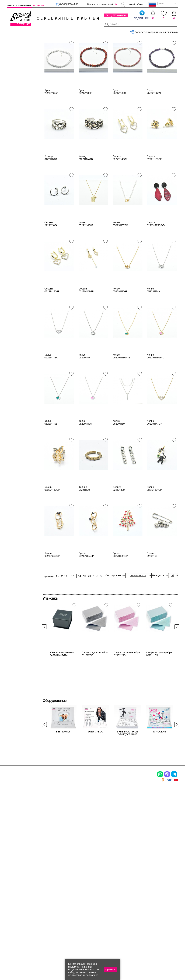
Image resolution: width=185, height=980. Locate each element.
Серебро (17, 106)
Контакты (128, 31)
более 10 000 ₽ (20, 329)
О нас (128, 889)
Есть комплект (20, 147)
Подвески (17, 66)
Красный (17, 133)
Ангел (15, 258)
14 (142, 55)
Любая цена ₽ (20, 302)
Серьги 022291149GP (86, 322)
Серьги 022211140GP (120, 190)
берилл (16, 200)
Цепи (69, 877)
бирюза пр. (18, 213)
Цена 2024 (18, 155)
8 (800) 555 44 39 (67, 4)
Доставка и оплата (137, 877)
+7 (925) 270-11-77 (126, 961)
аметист (16, 196)
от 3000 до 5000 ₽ (22, 320)
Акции (99, 889)
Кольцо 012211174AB (86, 190)
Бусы (14, 83)
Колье (15, 74)
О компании (142, 31)
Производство (105, 877)
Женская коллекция (19, 48)
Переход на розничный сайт (101, 4)
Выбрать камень (26, 31)
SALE (39, 31)
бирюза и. (17, 209)
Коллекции (76, 31)
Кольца (15, 57)
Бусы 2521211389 (119, 124)
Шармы (12, 905)
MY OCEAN (160, 824)
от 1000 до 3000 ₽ (22, 315)
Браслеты (17, 70)
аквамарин (18, 191)
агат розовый (19, 187)
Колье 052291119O (85, 454)
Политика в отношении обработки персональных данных (104, 925)
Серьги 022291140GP (52, 322)
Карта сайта (132, 917)
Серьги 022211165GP (154, 190)
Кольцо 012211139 (84, 521)
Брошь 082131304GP (86, 587)
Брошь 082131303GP (52, 587)
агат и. (15, 182)
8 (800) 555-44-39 (162, 961)
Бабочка (16, 262)
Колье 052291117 (84, 388)
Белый (15, 120)
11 (125, 55)
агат (14, 174)
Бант (14, 267)
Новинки (49, 31)
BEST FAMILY (63, 824)
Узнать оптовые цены (19, 6)
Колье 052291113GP (120, 322)
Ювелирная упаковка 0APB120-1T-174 (62, 746)
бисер (15, 218)
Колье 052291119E (51, 454)
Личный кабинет (136, 4)
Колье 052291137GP (120, 256)
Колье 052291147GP (154, 454)
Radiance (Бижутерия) (25, 244)
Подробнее (92, 975)
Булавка (16, 271)
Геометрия (18, 280)
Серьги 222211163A (51, 256)
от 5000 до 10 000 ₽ (23, 324)
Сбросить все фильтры (58, 55)
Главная (47, 43)
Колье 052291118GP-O (156, 388)
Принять (110, 969)
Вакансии (39, 6)
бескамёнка (19, 204)
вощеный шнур (20, 222)
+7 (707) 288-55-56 (159, 967)
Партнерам (90, 31)
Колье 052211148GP (86, 256)
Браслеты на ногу (48, 896)
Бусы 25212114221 (154, 124)
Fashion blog (132, 911)
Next (176, 660)
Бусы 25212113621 (86, 124)
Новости (103, 31)
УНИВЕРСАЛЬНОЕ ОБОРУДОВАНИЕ (127, 825)
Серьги (16, 61)
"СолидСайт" (67, 944)
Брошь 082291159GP (52, 521)
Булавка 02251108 (152, 587)
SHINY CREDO (95, 824)
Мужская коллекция (19, 88)
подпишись (142, 15)
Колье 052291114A (153, 322)
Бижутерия (62, 31)
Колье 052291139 (119, 454)
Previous (45, 660)
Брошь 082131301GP (154, 521)
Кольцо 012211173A (51, 190)
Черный (16, 128)
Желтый (16, 124)
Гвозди (15, 276)
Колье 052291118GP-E (121, 388)
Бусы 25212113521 (51, 124)
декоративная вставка (25, 226)
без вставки (19, 169)
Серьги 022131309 (119, 521)
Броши (15, 79)
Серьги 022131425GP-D (156, 256)
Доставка (116, 31)
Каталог (11, 31)
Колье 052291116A (51, 388)
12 (129, 55)
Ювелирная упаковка (24, 52)
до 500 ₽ (17, 307)
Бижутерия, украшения (67, 43)
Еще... (10, 231)
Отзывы (174, 31)
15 (147, 55)
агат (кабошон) (20, 178)
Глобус (15, 284)
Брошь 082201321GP (120, 587)
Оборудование (160, 31)
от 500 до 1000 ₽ (22, 311)
